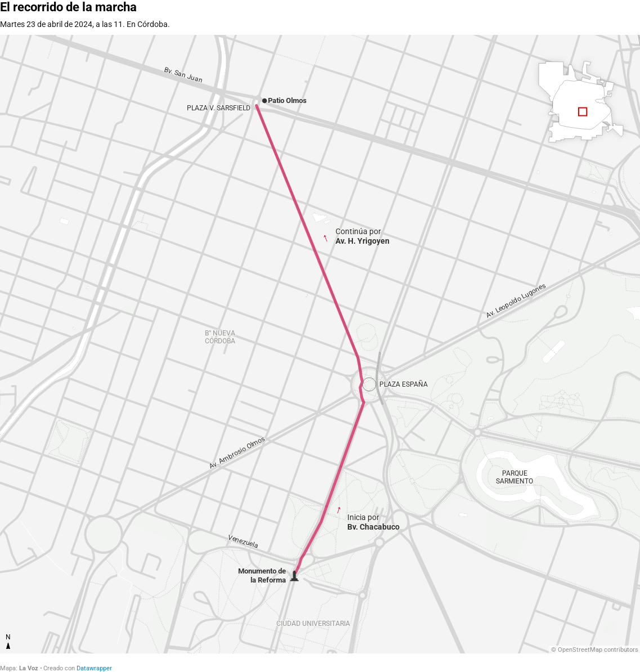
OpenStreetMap (580, 650)
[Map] (320, 344)
